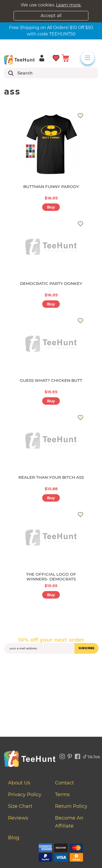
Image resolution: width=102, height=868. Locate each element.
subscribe (87, 648)
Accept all (51, 16)
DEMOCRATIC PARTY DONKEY (51, 283)
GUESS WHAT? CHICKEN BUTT (51, 380)
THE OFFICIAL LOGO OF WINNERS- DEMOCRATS (51, 577)
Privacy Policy (25, 795)
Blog (14, 838)
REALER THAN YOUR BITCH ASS (51, 477)
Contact (64, 783)
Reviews (18, 818)
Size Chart (20, 806)
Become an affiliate (69, 822)
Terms (62, 795)
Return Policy (71, 806)
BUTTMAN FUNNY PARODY (51, 187)
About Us (19, 783)
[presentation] (51, 666)
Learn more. (69, 5)
